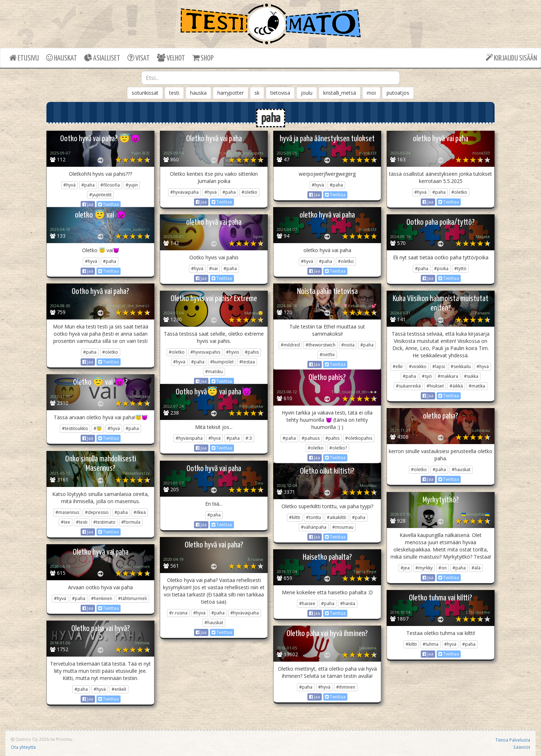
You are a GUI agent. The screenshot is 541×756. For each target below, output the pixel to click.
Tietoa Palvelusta (513, 740)
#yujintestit (100, 195)
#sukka (471, 376)
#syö (427, 376)
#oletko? (338, 448)
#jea (405, 568)
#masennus (67, 512)
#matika (477, 386)
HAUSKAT (62, 58)
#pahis (252, 352)
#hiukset (435, 386)
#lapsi (439, 366)
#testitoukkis (75, 428)
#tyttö (460, 269)
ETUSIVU (24, 58)
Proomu (64, 739)
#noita (348, 345)
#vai (213, 269)
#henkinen (102, 598)
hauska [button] (198, 93)
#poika (441, 269)
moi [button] (371, 93)
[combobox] (271, 78)
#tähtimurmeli (132, 598)
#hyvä (69, 185)
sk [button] (257, 93)
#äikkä (456, 386)
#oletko (249, 192)
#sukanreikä (408, 386)
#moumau (343, 527)
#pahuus (311, 438)
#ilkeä (140, 512)
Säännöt (522, 747)
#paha (88, 185)
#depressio (97, 512)
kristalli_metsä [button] (340, 93)
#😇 (98, 428)
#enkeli (119, 689)
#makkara (448, 376)
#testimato (104, 522)
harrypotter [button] (231, 93)
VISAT (139, 58)
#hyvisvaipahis (205, 352)
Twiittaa (109, 204)
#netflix (327, 355)
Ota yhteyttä (23, 747)
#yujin (132, 185)
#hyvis (233, 352)
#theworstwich (321, 345)
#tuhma (430, 644)
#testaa (247, 362)
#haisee (307, 603)
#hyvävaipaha (184, 192)
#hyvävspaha (189, 438)
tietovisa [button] (280, 93)
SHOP (203, 58)
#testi (82, 522)
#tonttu (314, 517)
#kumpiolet (222, 362)
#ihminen (346, 687)
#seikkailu (461, 366)
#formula (131, 522)
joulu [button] (307, 93)
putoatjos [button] (398, 93)
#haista (348, 603)
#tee (66, 522)
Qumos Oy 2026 (30, 739)
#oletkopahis (359, 438)
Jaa (88, 204)
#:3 (249, 438)
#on (443, 568)
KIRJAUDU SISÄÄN (511, 58)
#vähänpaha (314, 527)
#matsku (214, 372)
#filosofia (110, 185)
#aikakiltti (337, 517)
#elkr (398, 366)
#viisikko (418, 366)
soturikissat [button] (145, 93)
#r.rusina (178, 613)
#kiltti (295, 517)
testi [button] (174, 93)
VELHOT (171, 58)
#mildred (290, 345)
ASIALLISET (102, 58)
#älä (476, 568)
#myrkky (424, 568)
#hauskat (461, 469)
